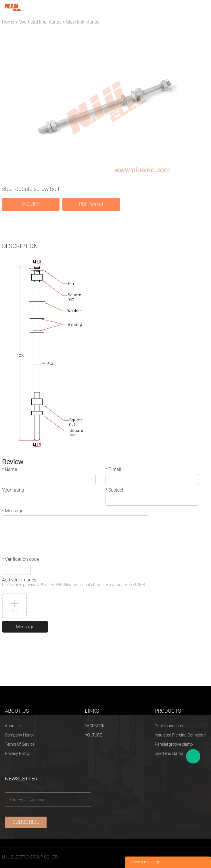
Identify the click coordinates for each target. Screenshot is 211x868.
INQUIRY (31, 204)
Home (8, 22)
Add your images (74, 583)
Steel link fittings (83, 22)
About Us (13, 726)
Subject (114, 491)
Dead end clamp (169, 754)
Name (9, 470)
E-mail (113, 470)
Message (13, 511)
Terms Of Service (20, 744)
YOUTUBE (93, 735)
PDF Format (91, 204)
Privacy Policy (17, 754)
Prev (10, 105)
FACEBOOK (95, 726)
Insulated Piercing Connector (180, 735)
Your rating (13, 491)
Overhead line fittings (40, 22)
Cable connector (169, 726)
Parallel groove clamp (174, 744)
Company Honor (20, 735)
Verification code (20, 560)
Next (202, 105)
